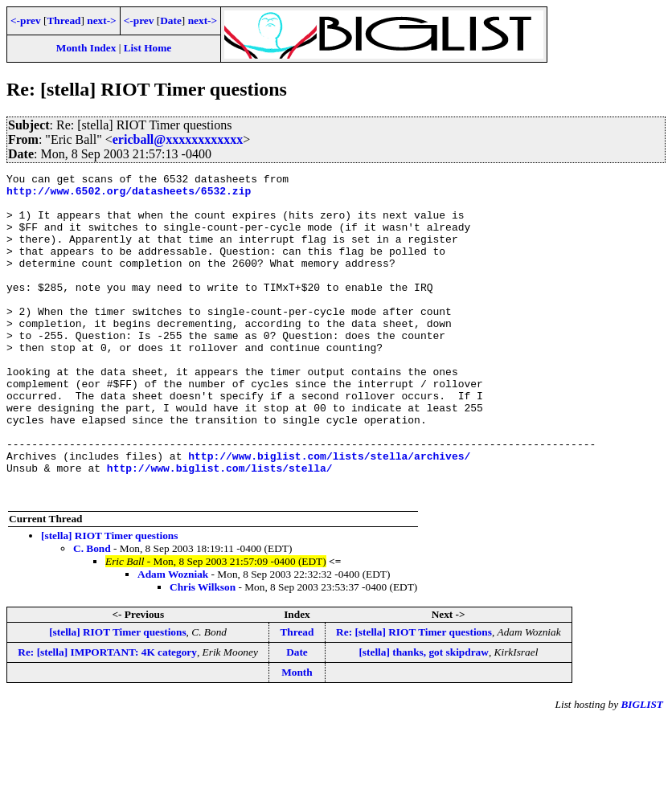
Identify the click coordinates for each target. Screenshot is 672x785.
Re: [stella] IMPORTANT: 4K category (107, 717)
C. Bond (92, 613)
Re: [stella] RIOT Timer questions (414, 697)
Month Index (86, 48)
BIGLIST (642, 769)
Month (297, 737)
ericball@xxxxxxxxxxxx (178, 139)
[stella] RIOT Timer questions (109, 601)
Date (171, 20)
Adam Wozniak (173, 639)
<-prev (26, 20)
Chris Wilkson (203, 652)
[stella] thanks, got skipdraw (423, 717)
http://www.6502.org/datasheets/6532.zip (129, 195)
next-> (101, 20)
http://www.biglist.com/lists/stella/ (220, 528)
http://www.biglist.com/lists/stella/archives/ (329, 513)
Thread (64, 20)
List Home (148, 48)
